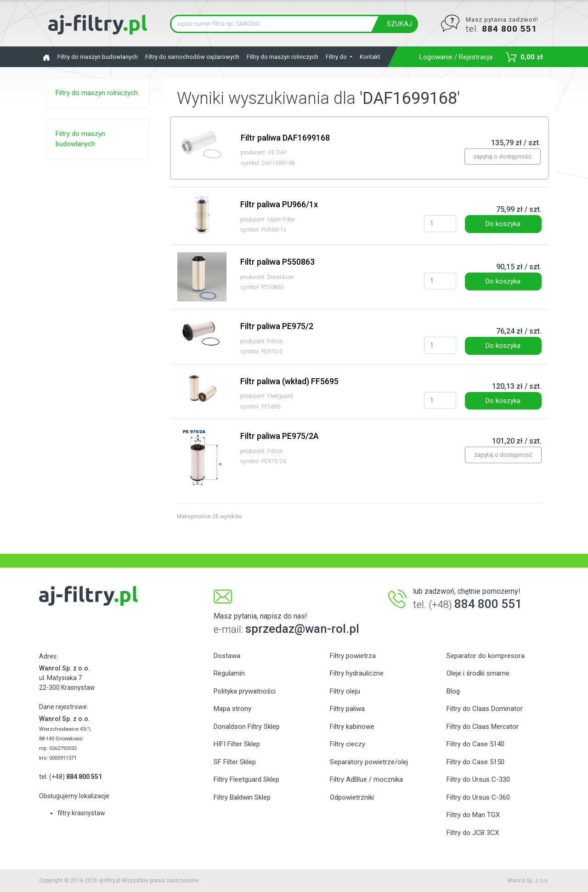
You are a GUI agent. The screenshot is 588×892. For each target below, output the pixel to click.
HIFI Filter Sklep (237, 744)
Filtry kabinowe (352, 727)
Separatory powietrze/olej (369, 762)
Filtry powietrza (353, 656)
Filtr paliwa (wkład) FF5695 (289, 381)
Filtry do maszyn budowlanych (98, 57)
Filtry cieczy (348, 744)
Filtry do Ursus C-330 (478, 779)
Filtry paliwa (347, 709)
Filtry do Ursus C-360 (478, 797)
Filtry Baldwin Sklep (242, 797)
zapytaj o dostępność (502, 156)
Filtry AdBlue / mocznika (366, 779)
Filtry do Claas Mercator (483, 727)
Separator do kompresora (486, 656)
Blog (453, 691)
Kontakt (370, 57)
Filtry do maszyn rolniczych (283, 57)
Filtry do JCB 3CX (473, 833)
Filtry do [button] (337, 57)
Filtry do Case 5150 (475, 762)
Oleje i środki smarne (478, 673)
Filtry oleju (345, 691)
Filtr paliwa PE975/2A (280, 436)
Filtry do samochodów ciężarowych (192, 57)
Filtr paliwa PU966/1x (279, 204)
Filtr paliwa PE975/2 (277, 326)
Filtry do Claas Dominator (485, 709)
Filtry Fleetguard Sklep (246, 779)
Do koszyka (503, 224)
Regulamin (229, 673)
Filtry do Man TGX (473, 815)
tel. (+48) (71, 777)
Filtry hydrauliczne (357, 673)
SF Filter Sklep (235, 762)
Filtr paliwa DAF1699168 (285, 138)
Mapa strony (232, 709)
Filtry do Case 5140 (475, 744)
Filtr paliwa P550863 (277, 262)
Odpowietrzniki (352, 797)
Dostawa (227, 656)
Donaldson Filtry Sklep (247, 727)
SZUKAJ (399, 24)
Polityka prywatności (245, 691)
